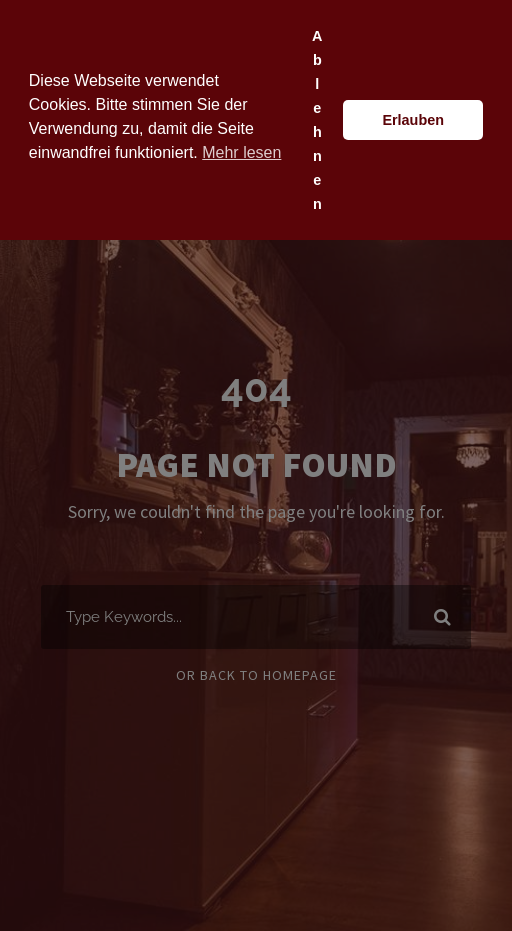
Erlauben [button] (413, 120)
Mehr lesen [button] (241, 152)
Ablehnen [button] (317, 120)
